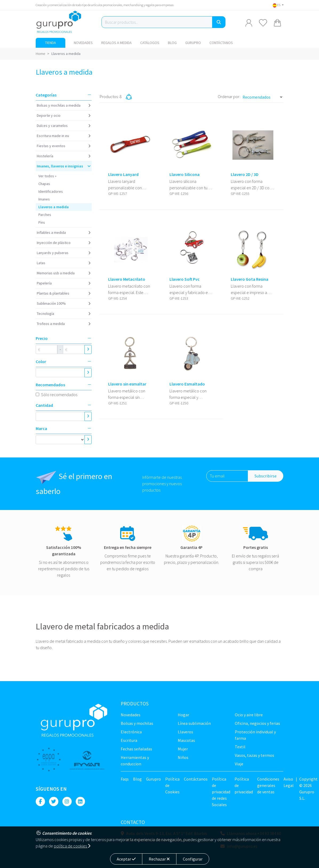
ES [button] (277, 5)
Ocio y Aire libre (249, 715)
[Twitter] (54, 801)
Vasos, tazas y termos (255, 755)
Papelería (44, 283)
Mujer (183, 749)
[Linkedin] (80, 801)
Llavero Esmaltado (187, 384)
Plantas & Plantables (53, 293)
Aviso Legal (289, 782)
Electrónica (131, 732)
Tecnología (45, 314)
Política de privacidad (244, 785)
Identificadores (51, 191)
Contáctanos (221, 43)
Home (40, 54)
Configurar (193, 859)
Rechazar (159, 859)
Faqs (125, 779)
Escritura (129, 740)
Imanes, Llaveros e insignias (60, 166)
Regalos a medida (116, 43)
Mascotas (186, 740)
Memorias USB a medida (56, 273)
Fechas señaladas (136, 749)
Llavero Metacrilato (127, 279)
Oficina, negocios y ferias (257, 723)
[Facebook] (40, 801)
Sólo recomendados (59, 395)
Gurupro (193, 43)
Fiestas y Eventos (51, 146)
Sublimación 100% (51, 303)
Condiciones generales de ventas (268, 785)
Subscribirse (266, 476)
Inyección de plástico (54, 243)
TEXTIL (240, 747)
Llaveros (185, 732)
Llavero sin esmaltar (127, 384)
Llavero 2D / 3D (245, 174)
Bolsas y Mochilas (137, 723)
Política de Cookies (172, 785)
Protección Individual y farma (255, 735)
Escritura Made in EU (53, 136)
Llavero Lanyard (123, 174)
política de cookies (72, 846)
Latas (41, 263)
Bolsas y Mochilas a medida (59, 105)
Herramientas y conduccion (135, 761)
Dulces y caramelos (52, 126)
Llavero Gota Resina (250, 279)
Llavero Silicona (185, 174)
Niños (183, 757)
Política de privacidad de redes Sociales (221, 792)
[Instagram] (67, 801)
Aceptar (126, 859)
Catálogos (150, 43)
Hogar (183, 715)
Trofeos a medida (51, 324)
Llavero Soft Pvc (185, 279)
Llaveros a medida (54, 207)
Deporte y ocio (49, 115)
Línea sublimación (194, 723)
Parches (45, 215)
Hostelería (45, 156)
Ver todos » (47, 176)
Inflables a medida (51, 232)
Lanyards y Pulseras (53, 253)
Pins (42, 222)
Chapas (44, 184)
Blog (172, 43)
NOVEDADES (83, 43)
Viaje (239, 764)
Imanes (44, 199)
